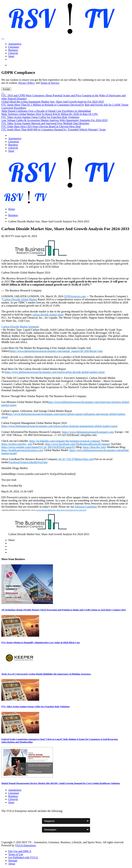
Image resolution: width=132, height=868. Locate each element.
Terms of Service (50, 83)
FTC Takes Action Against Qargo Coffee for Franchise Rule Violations (40, 117)
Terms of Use (16, 854)
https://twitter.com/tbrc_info (17, 444)
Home (12, 209)
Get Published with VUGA (23, 857)
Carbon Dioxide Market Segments (20, 327)
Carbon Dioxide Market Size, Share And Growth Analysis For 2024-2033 (61, 510)
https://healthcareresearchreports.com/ (22, 450)
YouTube (42, 462)
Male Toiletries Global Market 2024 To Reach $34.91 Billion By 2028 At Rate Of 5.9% (50, 114)
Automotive (15, 44)
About (12, 864)
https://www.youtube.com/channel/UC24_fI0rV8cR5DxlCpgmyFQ (38, 447)
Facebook (14, 462)
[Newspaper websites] (66, 830)
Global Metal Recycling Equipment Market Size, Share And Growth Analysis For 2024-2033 (53, 102)
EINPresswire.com (75, 296)
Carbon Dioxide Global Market (20, 299)
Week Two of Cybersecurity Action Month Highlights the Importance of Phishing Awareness (46, 674)
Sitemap (13, 861)
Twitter (24, 462)
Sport (11, 56)
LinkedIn (33, 462)
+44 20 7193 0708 (67, 459)
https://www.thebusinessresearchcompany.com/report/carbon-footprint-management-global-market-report (59, 426)
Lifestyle (13, 53)
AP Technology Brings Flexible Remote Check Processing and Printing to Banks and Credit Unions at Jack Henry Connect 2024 (64, 610)
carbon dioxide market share (48, 315)
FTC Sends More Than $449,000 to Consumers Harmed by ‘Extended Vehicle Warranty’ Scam (54, 130)
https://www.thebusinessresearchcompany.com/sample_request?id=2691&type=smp (56, 351)
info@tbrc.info (85, 459)
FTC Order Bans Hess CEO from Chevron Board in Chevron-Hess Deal (41, 126)
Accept (6, 89)
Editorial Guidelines (86, 507)
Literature (14, 47)
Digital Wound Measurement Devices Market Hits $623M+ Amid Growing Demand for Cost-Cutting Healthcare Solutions (61, 783)
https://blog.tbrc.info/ (95, 447)
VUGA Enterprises (26, 845)
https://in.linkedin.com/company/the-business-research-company (65, 441)
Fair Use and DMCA (20, 851)
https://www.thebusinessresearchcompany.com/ (88, 432)
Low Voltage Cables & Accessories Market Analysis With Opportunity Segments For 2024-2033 (54, 120)
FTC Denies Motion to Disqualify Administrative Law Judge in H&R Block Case (41, 642)
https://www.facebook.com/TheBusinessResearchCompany (78, 444)
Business (13, 50)
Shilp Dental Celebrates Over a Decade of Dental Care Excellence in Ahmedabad (46, 111)
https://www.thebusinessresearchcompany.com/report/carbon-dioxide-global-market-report (55, 372)
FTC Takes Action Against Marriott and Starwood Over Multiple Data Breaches (45, 123)
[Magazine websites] (66, 821)
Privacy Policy (27, 83)
